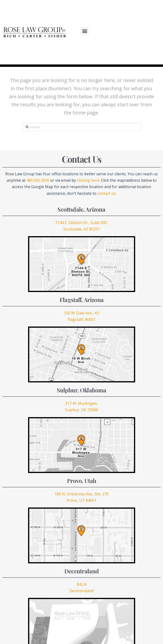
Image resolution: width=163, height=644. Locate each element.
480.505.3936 (38, 180)
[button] (85, 31)
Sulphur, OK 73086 (81, 410)
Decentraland (81, 591)
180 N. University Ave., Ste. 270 (81, 494)
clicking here (88, 180)
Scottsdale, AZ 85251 (82, 229)
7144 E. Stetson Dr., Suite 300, (81, 223)
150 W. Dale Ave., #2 (82, 313)
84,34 (82, 584)
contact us (106, 193)
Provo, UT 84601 (81, 500)
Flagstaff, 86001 (82, 319)
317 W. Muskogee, (81, 403)
